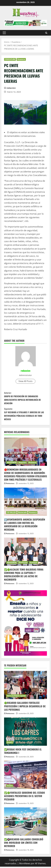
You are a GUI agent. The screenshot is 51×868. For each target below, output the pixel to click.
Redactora (10, 485)
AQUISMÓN (12, 464)
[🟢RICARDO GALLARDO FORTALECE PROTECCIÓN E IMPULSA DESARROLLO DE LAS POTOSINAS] (26, 686)
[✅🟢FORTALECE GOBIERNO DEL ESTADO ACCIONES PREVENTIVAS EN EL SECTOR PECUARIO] (26, 776)
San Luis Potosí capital (16, 697)
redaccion (11, 88)
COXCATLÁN (10, 59)
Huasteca (21, 59)
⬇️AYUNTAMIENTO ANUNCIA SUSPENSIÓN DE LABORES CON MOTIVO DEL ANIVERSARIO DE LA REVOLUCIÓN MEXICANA (25, 526)
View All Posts (26, 381)
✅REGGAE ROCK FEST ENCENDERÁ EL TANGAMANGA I (23, 752)
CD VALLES (11, 514)
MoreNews (25, 865)
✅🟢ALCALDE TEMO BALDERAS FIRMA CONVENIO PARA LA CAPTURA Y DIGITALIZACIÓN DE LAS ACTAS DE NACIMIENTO (24, 576)
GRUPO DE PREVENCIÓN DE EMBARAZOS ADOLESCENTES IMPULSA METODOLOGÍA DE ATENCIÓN (26, 398)
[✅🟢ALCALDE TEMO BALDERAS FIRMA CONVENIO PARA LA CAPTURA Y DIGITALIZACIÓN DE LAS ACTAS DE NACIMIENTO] (26, 553)
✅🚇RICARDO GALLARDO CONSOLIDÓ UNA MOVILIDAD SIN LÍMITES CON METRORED (24, 844)
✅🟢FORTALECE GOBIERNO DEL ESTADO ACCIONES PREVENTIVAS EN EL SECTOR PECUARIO (24, 797)
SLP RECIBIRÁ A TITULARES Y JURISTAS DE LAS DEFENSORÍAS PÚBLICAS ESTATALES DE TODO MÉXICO (26, 415)
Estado (10, 744)
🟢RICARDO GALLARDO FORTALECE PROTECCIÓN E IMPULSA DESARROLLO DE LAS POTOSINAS (25, 707)
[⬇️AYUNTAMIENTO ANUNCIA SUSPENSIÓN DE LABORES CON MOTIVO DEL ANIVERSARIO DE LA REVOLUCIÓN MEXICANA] (26, 503)
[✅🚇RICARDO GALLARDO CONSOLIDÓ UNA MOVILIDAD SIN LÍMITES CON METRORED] (26, 823)
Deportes (23, 464)
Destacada (22, 514)
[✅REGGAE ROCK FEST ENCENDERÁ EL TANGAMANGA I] (26, 733)
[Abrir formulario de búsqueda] (46, 33)
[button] (4, 33)
